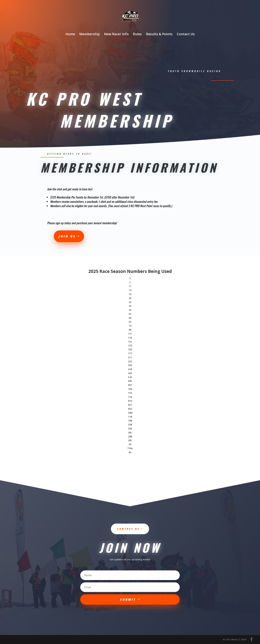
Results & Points (159, 35)
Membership (90, 35)
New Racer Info (116, 35)
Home (70, 35)
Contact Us (186, 35)
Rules (137, 35)
